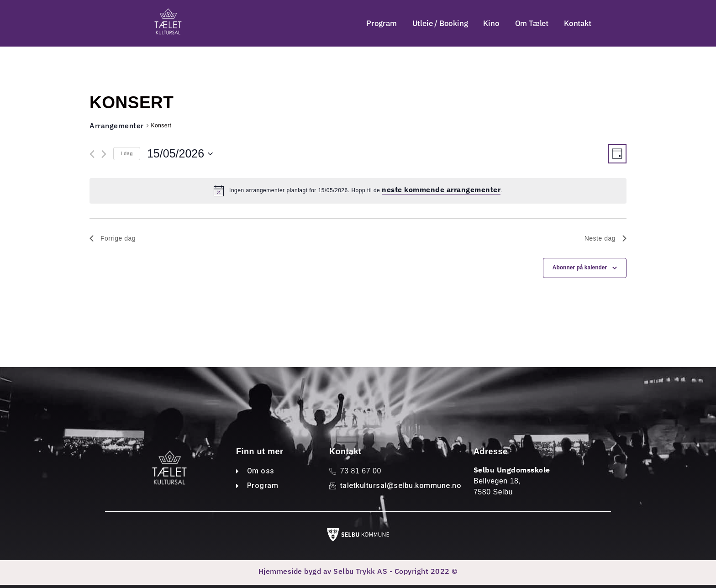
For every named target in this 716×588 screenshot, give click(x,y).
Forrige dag (113, 239)
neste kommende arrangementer (441, 190)
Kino (491, 23)
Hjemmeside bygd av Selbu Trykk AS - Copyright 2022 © (358, 571)
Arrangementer (117, 126)
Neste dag (605, 239)
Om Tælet (532, 23)
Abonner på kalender (580, 268)
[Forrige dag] (92, 155)
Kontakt (578, 23)
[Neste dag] (104, 155)
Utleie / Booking (440, 23)
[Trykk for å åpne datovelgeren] (180, 154)
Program (382, 23)
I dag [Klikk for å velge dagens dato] (127, 154)
